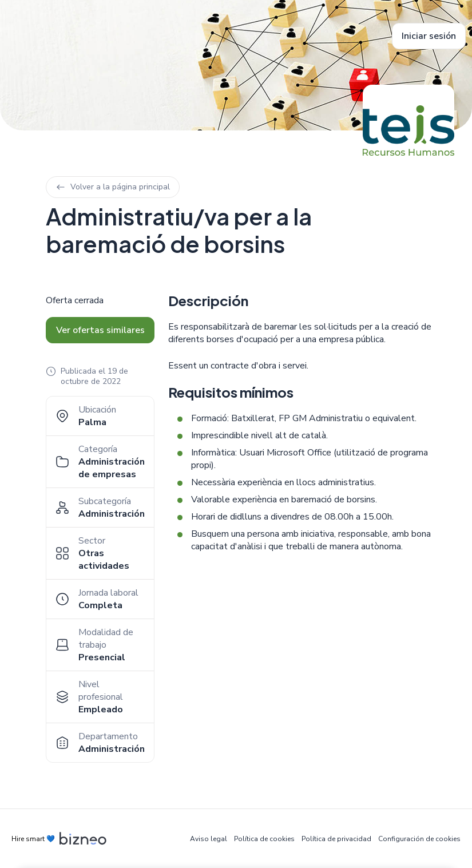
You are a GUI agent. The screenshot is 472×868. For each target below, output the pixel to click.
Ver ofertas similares (100, 330)
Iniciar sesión (429, 36)
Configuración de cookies (419, 839)
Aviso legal (209, 839)
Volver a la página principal (113, 187)
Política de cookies (264, 839)
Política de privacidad (336, 839)
